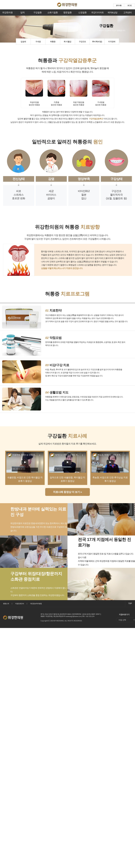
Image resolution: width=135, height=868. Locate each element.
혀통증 (53, 42)
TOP (130, 603)
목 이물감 (67, 42)
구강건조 (82, 42)
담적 (23, 12)
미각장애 (112, 42)
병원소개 (6, 604)
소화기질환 (53, 12)
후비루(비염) (97, 42)
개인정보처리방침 (36, 604)
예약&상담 (113, 12)
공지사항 (119, 5)
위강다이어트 (98, 12)
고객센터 (128, 12)
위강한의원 (7, 12)
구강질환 (37, 12)
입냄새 (23, 42)
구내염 (38, 42)
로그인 (130, 5)
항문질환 (67, 12)
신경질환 (82, 12)
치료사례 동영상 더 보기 (67, 492)
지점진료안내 (20, 604)
